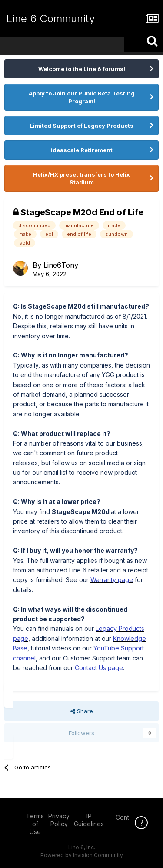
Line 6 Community (51, 19)
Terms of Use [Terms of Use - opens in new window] (35, 824)
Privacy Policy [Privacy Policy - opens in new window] (59, 820)
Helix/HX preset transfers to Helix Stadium (81, 178)
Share (82, 711)
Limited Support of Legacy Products (81, 126)
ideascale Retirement (82, 150)
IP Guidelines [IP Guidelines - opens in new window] (89, 820)
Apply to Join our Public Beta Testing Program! (82, 97)
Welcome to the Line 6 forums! (82, 69)
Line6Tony (61, 265)
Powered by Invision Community (82, 855)
